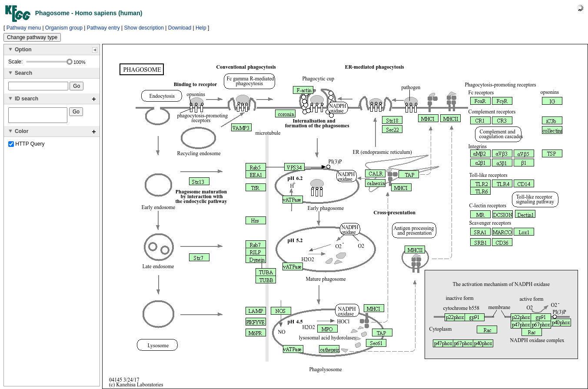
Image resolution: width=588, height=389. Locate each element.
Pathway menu (24, 28)
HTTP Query (26, 146)
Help (201, 28)
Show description (144, 28)
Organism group (64, 28)
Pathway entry (103, 28)
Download (180, 28)
